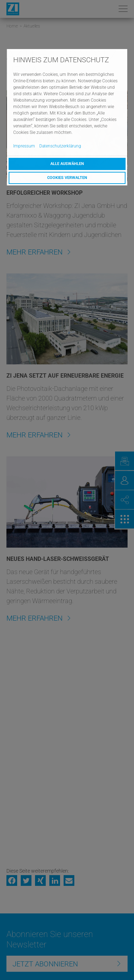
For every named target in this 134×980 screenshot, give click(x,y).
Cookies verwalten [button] (67, 178)
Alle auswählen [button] (67, 164)
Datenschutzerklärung (60, 146)
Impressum (24, 146)
